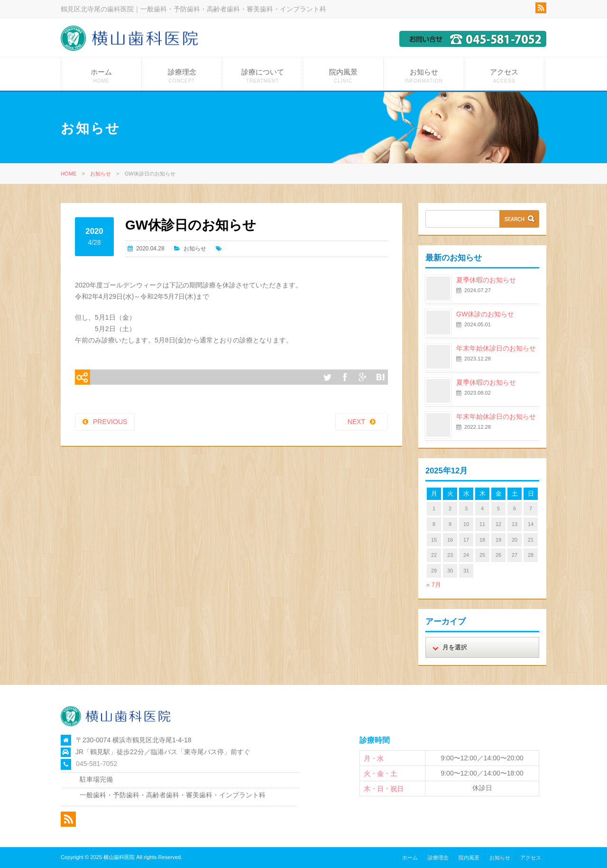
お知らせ (424, 76)
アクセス (504, 76)
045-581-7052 (97, 764)
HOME (69, 174)
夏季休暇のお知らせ (486, 280)
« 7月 (434, 585)
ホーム (101, 76)
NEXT (356, 422)
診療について (262, 76)
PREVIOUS (110, 422)
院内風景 (343, 76)
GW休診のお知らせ (485, 314)
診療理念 (182, 76)
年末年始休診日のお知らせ (496, 348)
